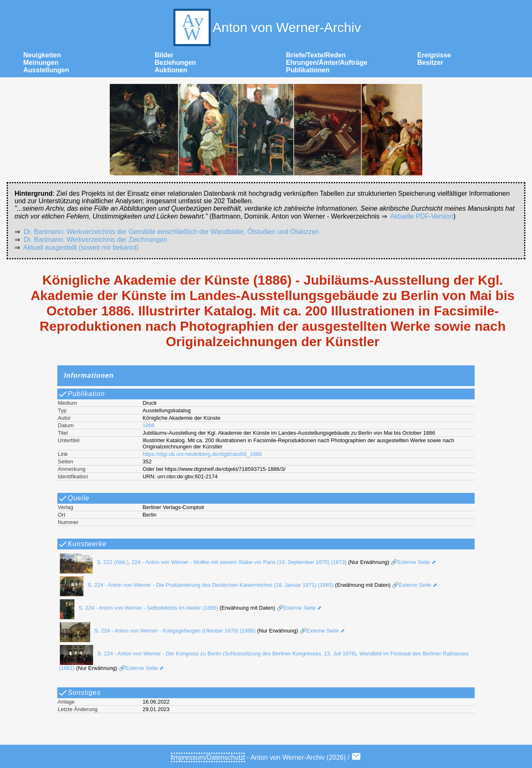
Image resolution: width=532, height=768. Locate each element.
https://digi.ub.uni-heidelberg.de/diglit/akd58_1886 (202, 454)
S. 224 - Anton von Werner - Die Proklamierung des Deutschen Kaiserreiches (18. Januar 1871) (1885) (195, 585)
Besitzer (430, 63)
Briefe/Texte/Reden (316, 55)
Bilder (164, 55)
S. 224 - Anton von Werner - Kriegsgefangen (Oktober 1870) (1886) (156, 631)
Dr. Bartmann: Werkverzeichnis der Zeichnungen (95, 240)
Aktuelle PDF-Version (422, 216)
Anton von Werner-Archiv (266, 27)
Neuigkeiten (42, 55)
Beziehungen (175, 63)
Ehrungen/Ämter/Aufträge (327, 63)
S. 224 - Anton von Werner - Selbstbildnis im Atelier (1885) (137, 608)
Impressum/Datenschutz (208, 757)
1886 (149, 425)
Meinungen (41, 63)
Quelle (74, 498)
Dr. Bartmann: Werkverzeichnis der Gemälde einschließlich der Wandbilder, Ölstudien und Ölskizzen (171, 232)
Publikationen (308, 70)
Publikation (81, 394)
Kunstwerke (82, 544)
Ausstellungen (46, 70)
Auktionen (171, 70)
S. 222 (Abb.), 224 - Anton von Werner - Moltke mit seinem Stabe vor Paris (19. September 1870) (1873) (201, 562)
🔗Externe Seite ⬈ (413, 562)
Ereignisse (434, 55)
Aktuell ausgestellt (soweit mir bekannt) (81, 247)
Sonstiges (79, 693)
